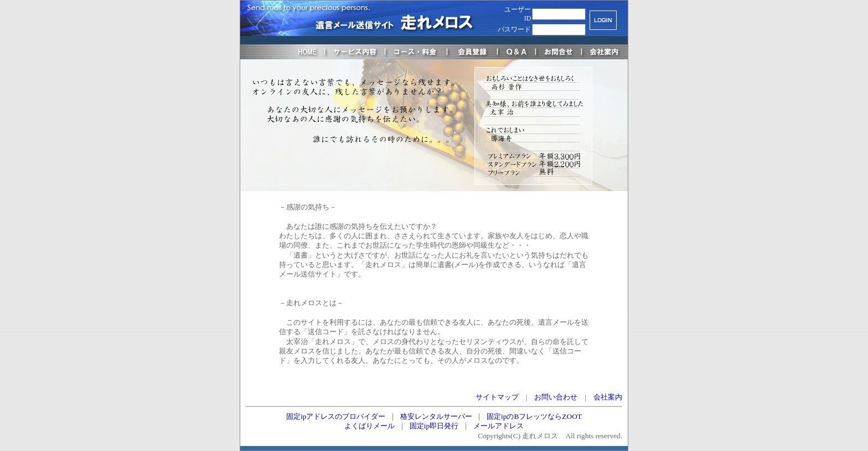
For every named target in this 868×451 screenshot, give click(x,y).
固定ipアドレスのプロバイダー (336, 416)
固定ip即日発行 (434, 426)
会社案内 (608, 397)
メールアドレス (498, 426)
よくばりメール (370, 426)
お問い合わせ (556, 397)
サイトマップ (497, 397)
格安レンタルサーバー (436, 416)
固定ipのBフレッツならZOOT (534, 416)
